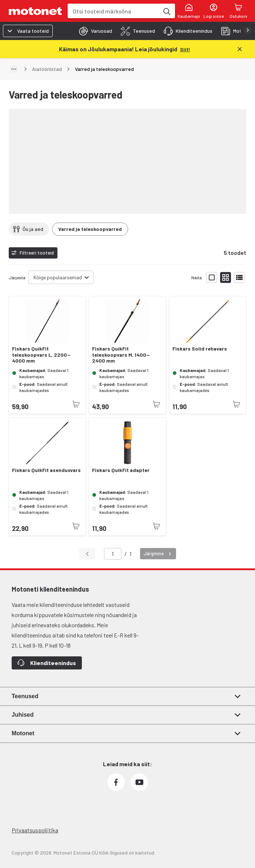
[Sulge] (240, 49)
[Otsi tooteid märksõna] (166, 11)
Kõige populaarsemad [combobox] (58, 277)
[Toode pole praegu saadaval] (76, 404)
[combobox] (113, 11)
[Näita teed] (14, 69)
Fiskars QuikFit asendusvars (46, 470)
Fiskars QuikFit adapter (121, 470)
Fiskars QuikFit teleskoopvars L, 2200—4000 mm (41, 355)
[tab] (93, 31)
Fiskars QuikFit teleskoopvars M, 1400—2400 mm (121, 355)
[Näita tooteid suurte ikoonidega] (212, 277)
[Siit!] (185, 49)
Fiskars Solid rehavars (200, 349)
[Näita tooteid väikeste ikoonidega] (226, 277)
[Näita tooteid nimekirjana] (239, 277)
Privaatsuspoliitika (35, 830)
